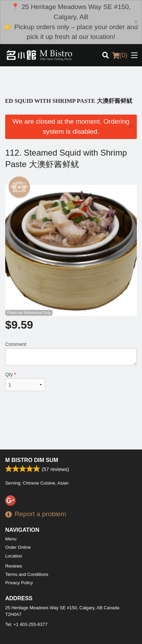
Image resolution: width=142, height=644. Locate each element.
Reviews (14, 566)
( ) (120, 55)
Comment (71, 353)
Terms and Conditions (27, 574)
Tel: (26, 624)
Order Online (18, 547)
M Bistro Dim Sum (32, 460)
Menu (11, 539)
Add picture (19, 187)
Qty (25, 381)
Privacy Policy (19, 583)
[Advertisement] (71, 82)
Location (14, 556)
